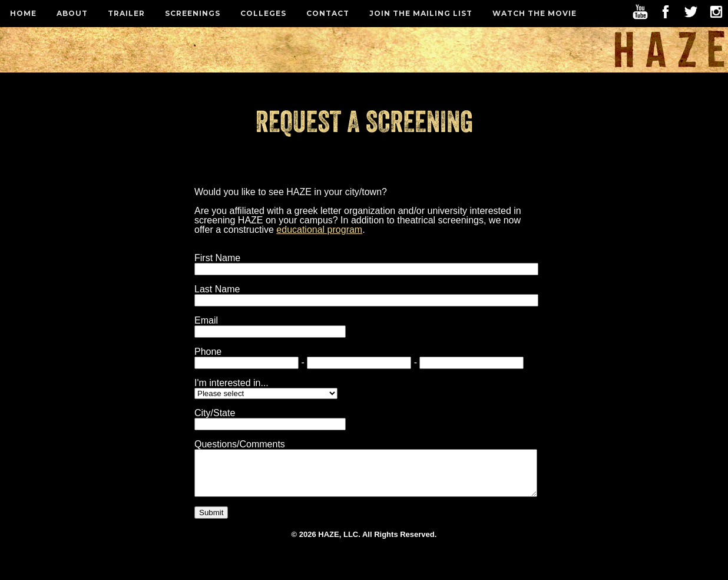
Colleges (263, 13)
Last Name (217, 289)
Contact (328, 13)
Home (23, 13)
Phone (208, 352)
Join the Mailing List (421, 13)
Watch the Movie (535, 13)
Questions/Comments (240, 444)
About (72, 13)
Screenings (193, 13)
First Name (217, 258)
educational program (319, 230)
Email (206, 320)
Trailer (126, 13)
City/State (215, 413)
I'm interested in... (231, 383)
